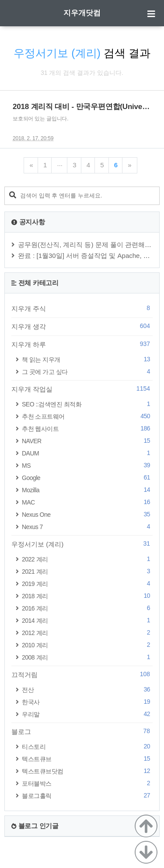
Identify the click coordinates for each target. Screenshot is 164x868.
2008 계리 (87, 657)
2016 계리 (87, 608)
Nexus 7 (87, 527)
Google (87, 478)
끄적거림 (82, 674)
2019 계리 (87, 584)
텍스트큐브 (87, 759)
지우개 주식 (82, 308)
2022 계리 (87, 559)
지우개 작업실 (82, 389)
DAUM (87, 453)
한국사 (87, 702)
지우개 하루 (82, 344)
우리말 (87, 714)
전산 (87, 690)
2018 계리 (87, 596)
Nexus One (87, 514)
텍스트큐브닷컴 (87, 771)
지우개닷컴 (82, 13)
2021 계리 (87, 571)
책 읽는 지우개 (87, 359)
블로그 (82, 731)
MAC (87, 502)
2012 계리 (87, 633)
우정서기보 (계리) (82, 544)
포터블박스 (87, 783)
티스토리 (87, 746)
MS (87, 465)
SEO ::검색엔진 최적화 (87, 404)
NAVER (87, 441)
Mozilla (87, 490)
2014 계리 (87, 620)
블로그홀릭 (87, 796)
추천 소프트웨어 (87, 416)
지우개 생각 (82, 326)
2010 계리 (87, 645)
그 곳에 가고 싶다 (87, 372)
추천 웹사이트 (87, 429)
